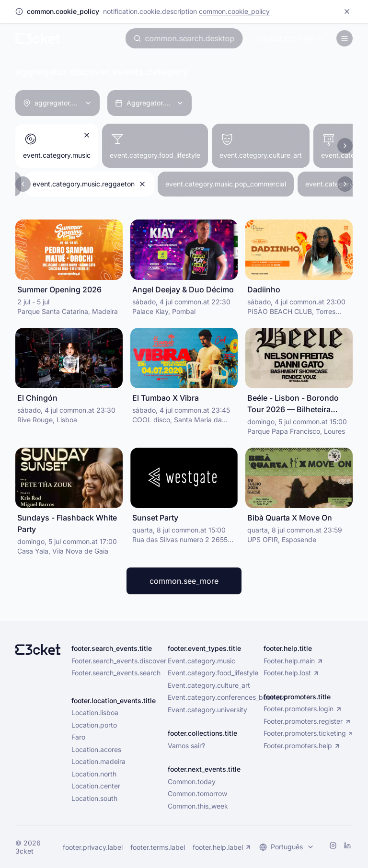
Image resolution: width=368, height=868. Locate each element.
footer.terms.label (158, 847)
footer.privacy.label (93, 847)
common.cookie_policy (234, 11)
